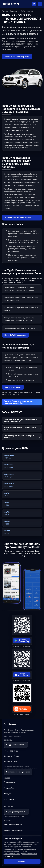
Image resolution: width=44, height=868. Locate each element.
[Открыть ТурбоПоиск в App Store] (22, 659)
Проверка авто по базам (13, 831)
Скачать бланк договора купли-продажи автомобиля (19, 402)
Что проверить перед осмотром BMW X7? (19, 437)
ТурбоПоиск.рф (10, 724)
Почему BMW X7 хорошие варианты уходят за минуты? (21, 420)
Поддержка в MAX (10, 761)
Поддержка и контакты (16, 745)
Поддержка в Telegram (12, 756)
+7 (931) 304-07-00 (11, 751)
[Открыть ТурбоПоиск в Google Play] (22, 625)
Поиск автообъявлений (13, 825)
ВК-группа (8, 794)
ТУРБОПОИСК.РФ (11, 4)
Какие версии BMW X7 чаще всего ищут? (20, 428)
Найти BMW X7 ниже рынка (17, 56)
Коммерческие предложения (18, 772)
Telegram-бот (9, 788)
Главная (5, 11)
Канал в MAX (9, 800)
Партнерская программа (16, 812)
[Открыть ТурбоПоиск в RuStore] (22, 693)
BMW (23, 11)
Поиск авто (15, 11)
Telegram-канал (10, 782)
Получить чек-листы (13, 387)
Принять (22, 862)
